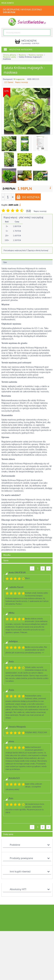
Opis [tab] (5, 262)
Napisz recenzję (22, 82)
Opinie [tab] (6, 560)
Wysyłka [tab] (7, 555)
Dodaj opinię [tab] (8, 834)
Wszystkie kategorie (18, 49)
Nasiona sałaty (10, 57)
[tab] (27, 697)
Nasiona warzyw (36, 55)
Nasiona (22, 55)
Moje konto (8, 3)
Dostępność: (8, 79)
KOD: (30, 79)
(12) (29, 211)
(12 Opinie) (9, 82)
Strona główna (10, 55)
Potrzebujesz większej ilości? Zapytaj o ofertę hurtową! (26, 250)
